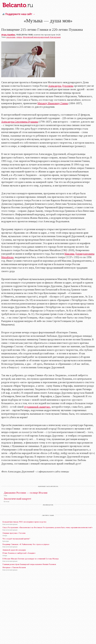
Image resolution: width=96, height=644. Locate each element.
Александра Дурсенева (61, 86)
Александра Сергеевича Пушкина (20, 122)
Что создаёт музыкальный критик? (16, 539)
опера (19, 37)
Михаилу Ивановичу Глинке (53, 103)
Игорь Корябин (8, 35)
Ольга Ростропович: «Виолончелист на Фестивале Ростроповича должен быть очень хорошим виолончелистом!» (48, 527)
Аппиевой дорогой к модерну (14, 550)
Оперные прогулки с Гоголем (14, 533)
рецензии (11, 37)
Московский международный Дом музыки (42, 37)
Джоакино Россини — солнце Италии (26, 493)
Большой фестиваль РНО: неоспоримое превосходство (24, 522)
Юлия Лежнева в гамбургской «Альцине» (19, 553)
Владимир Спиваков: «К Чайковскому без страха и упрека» (26, 544)
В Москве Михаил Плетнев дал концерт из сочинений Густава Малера (31, 559)
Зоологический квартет (17, 499)
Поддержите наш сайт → (20, 14)
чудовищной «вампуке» (37, 407)
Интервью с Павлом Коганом (14, 567)
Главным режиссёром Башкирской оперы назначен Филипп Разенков (29, 564)
